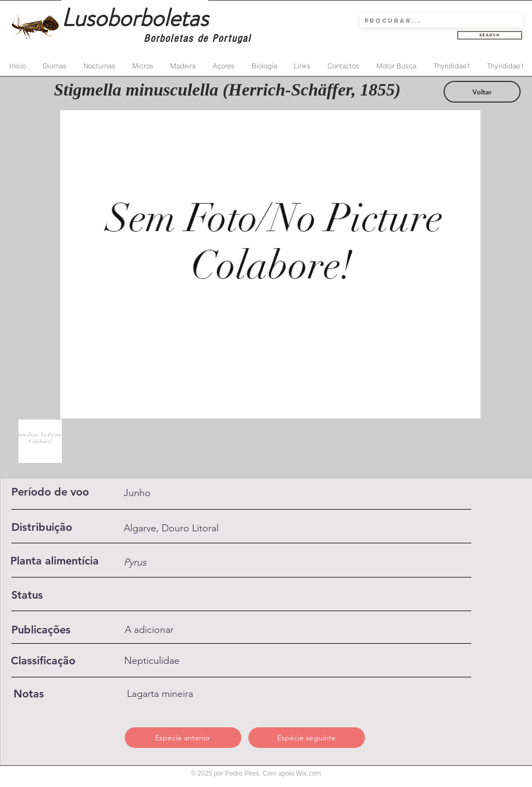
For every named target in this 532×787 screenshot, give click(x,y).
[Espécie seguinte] (307, 738)
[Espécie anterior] (183, 738)
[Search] (490, 35)
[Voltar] (482, 92)
